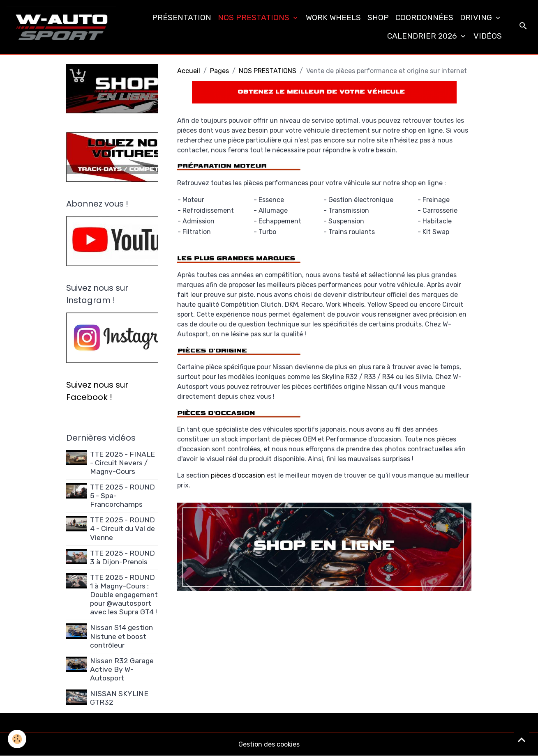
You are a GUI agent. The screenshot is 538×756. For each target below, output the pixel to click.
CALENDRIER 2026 (423, 36)
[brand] (61, 27)
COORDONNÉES (424, 17)
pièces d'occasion (238, 475)
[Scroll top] (522, 740)
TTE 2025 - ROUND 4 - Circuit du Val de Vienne (122, 529)
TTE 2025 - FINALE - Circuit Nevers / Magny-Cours (122, 463)
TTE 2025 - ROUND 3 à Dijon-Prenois (122, 557)
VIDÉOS (488, 36)
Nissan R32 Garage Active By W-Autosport (122, 669)
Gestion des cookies (269, 744)
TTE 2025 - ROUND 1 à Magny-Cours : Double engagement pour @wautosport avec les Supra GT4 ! (124, 595)
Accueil (189, 71)
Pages (219, 71)
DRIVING (477, 17)
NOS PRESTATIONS (255, 17)
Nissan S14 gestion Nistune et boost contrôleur (121, 636)
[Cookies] (17, 739)
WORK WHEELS (333, 17)
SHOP (378, 17)
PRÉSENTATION (182, 17)
